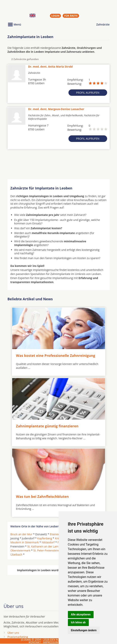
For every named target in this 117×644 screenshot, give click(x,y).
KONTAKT (35, 642)
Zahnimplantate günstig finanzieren (47, 426)
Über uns (13, 633)
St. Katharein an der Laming (45, 546)
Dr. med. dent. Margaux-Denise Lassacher (56, 109)
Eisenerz (55, 534)
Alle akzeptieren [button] (81, 614)
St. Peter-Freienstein (46, 550)
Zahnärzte (103, 24)
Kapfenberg (45, 538)
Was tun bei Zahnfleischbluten (42, 496)
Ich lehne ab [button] (78, 622)
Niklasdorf (48, 542)
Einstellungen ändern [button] (84, 630)
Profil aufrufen (88, 93)
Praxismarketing (18, 637)
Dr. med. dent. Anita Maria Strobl (51, 67)
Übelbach (16, 554)
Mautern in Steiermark (25, 542)
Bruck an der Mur (21, 534)
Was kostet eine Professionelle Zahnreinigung (56, 356)
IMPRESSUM (51, 642)
